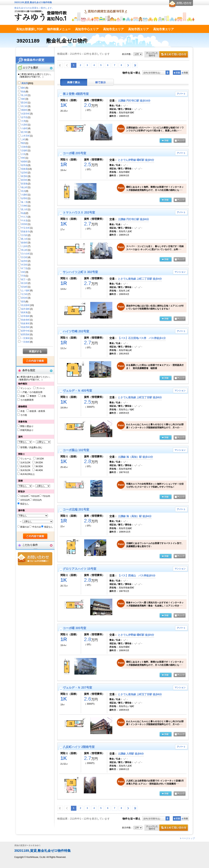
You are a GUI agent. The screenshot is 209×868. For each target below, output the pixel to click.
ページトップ (188, 838)
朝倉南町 (25, 320)
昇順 (177, 73)
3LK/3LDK (25, 470)
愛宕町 (24, 103)
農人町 (24, 239)
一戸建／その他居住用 (31, 392)
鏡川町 (24, 132)
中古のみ (37, 527)
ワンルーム (26, 459)
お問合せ (35, 559)
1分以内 (24, 496)
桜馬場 (24, 165)
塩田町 (24, 173)
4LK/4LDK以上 (28, 474)
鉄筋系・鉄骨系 (37, 411)
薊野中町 (25, 331)
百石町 (24, 257)
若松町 (24, 298)
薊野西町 (25, 335)
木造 (22, 411)
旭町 (23, 99)
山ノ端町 (25, 290)
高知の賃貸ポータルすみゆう (28, 845)
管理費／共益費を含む (31, 447)
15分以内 (37, 500)
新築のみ (25, 527)
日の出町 (25, 254)
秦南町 (24, 243)
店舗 (22, 396)
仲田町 (24, 224)
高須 (23, 191)
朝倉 (23, 92)
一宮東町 (25, 338)
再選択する (35, 351)
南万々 (24, 279)
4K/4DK (39, 470)
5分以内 (35, 496)
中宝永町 (25, 228)
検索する (35, 361)
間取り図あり (27, 426)
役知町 (24, 287)
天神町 (24, 206)
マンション (26, 388)
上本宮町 (25, 136)
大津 (23, 121)
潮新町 (24, 110)
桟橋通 (24, 169)
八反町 (24, 246)
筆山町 (24, 250)
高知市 (25, 83)
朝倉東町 (25, 323)
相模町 (24, 162)
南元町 (24, 283)
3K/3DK (39, 466)
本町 (23, 272)
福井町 (24, 261)
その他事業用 (27, 400)
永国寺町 (25, 114)
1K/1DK (40, 459)
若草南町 (25, 316)
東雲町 (24, 176)
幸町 (23, 158)
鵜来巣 (24, 312)
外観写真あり (27, 430)
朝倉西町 (25, 327)
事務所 (33, 396)
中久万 (24, 217)
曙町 (23, 88)
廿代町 (24, 235)
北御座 (24, 147)
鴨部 (23, 143)
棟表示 (101, 82)
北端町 (24, 150)
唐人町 (24, 209)
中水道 (24, 220)
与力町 (24, 294)
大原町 (24, 125)
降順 (185, 73)
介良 (23, 154)
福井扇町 (25, 309)
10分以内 (25, 500)
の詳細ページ (166, 141)
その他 (24, 415)
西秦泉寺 (25, 232)
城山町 (24, 187)
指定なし (25, 504)
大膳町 (24, 195)
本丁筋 (24, 268)
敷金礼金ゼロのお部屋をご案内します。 (34, 8)
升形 (23, 276)
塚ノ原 (24, 202)
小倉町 (24, 128)
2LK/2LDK (25, 466)
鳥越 (23, 213)
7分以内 (46, 496)
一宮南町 (25, 342)
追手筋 (24, 117)
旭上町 (24, 95)
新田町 (24, 180)
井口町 (24, 106)
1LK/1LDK (25, 463)
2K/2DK (39, 463)
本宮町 (24, 265)
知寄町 (24, 198)
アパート (41, 388)
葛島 (23, 302)
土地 (43, 396)
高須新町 (25, 305)
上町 (23, 139)
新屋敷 (24, 184)
